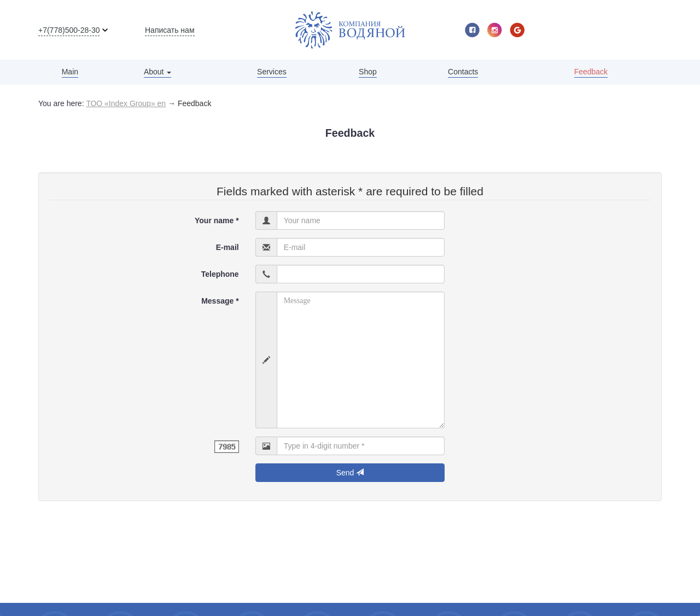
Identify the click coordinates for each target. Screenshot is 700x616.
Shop (368, 72)
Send (350, 473)
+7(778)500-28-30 (69, 30)
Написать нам (170, 30)
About (157, 72)
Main (70, 72)
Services (272, 72)
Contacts (463, 72)
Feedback (591, 72)
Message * (220, 301)
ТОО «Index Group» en (126, 103)
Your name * (217, 220)
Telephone (220, 274)
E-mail (227, 247)
